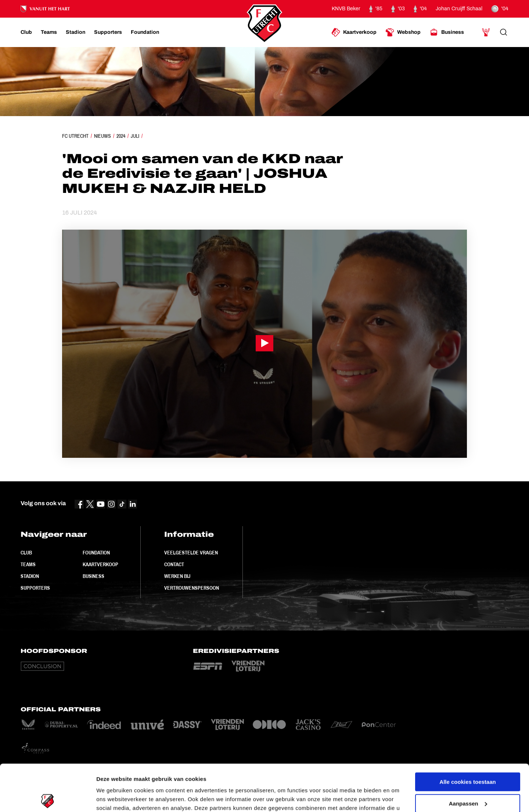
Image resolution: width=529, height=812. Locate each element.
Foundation (96, 553)
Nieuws (102, 136)
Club (26, 553)
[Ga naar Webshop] (403, 32)
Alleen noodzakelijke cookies (468, 777)
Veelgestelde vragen (191, 553)
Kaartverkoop (100, 564)
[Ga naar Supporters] (108, 32)
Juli (135, 136)
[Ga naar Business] (447, 32)
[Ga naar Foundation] (145, 32)
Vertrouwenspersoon (192, 588)
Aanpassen (468, 755)
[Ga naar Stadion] (75, 32)
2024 (121, 136)
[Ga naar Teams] (49, 32)
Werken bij (177, 576)
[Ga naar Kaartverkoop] (354, 32)
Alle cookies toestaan (467, 734)
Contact (174, 564)
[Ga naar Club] (26, 32)
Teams (28, 564)
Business (93, 576)
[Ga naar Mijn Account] (486, 32)
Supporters (35, 588)
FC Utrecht (75, 136)
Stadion (30, 576)
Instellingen (112, 797)
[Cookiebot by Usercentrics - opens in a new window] (48, 798)
